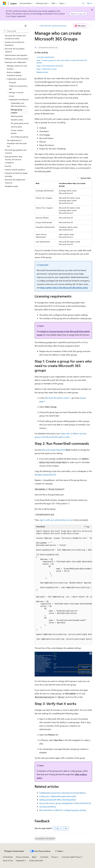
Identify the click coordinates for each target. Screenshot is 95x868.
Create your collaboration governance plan (58, 796)
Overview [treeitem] (12, 82)
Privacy (54, 857)
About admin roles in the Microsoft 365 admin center (64, 288)
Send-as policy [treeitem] (16, 127)
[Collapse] (26, 26)
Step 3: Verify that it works (47, 69)
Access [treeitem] (12, 96)
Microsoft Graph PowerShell (54, 450)
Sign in (89, 3)
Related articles (42, 72)
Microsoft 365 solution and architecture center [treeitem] (15, 37)
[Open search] (83, 3)
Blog (34, 857)
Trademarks (20, 861)
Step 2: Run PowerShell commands (50, 66)
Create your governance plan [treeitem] (18, 87)
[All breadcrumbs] (37, 26)
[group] (63, 586)
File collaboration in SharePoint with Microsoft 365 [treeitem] (17, 143)
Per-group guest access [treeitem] (20, 123)
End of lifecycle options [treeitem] (20, 137)
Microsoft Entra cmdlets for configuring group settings (63, 810)
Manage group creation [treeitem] (17, 111)
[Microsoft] (5, 3)
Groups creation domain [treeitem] (17, 132)
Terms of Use (8, 861)
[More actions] (90, 26)
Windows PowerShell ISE (45, 475)
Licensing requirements (45, 57)
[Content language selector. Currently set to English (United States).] (14, 851)
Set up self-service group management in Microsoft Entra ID (65, 803)
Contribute (44, 857)
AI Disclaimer (8, 857)
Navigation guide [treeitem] (11, 186)
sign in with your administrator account (57, 520)
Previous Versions (22, 857)
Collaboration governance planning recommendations (63, 793)
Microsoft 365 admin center (57, 398)
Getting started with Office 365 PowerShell (58, 800)
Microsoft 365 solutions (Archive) (53, 26)
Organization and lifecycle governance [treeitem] (19, 105)
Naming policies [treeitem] (17, 116)
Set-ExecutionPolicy (48, 807)
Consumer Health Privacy (71, 857)
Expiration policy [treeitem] (17, 120)
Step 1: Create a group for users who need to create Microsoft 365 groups (62, 61)
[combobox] (16, 31)
